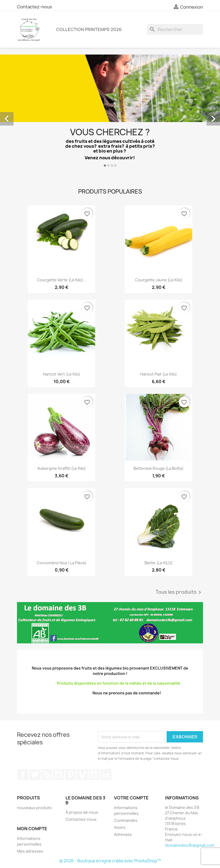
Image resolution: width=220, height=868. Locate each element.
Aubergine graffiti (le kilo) (62, 468)
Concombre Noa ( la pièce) (62, 563)
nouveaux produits (35, 808)
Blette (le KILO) (159, 563)
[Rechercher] (175, 29)
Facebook (23, 775)
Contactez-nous (35, 7)
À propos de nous (82, 812)
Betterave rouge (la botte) (159, 468)
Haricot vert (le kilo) (62, 374)
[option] (110, 113)
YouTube (59, 775)
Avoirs (120, 827)
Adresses (123, 834)
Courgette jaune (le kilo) (159, 280)
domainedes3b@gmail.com (190, 845)
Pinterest (70, 775)
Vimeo (82, 775)
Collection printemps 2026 (89, 29)
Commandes (126, 820)
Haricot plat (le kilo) (159, 374)
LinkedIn (106, 775)
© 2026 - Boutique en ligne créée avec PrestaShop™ (110, 861)
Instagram (94, 775)
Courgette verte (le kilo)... (62, 280)
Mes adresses (30, 851)
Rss (47, 775)
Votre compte (131, 798)
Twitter (35, 775)
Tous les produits (179, 592)
